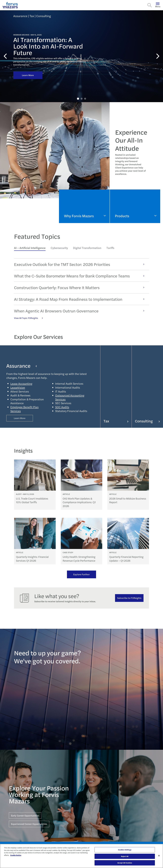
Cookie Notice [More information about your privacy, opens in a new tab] (16, 855)
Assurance (22, 366)
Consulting (147, 421)
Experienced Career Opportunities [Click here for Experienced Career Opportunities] (29, 824)
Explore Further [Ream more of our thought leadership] (81, 574)
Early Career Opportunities (25, 815)
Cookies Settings (125, 850)
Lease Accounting (21, 383)
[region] (81, 856)
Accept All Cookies (125, 863)
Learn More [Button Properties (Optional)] (20, 418)
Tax (116, 421)
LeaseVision (18, 387)
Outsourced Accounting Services (70, 397)
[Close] (159, 856)
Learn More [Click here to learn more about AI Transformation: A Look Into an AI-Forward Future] (28, 75)
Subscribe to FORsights (129, 598)
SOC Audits (62, 407)
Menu (158, 5)
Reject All (125, 856)
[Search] (150, 5)
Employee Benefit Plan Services (24, 409)
